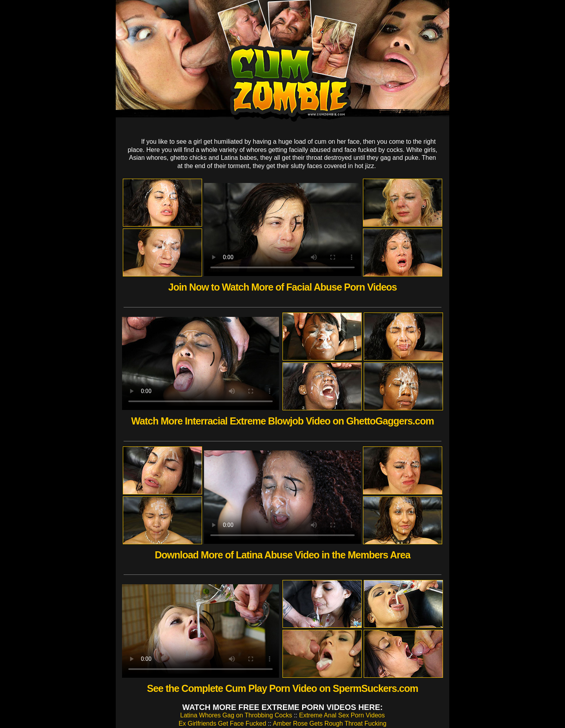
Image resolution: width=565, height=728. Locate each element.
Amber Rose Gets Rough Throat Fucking (330, 723)
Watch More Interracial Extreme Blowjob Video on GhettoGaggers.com (282, 421)
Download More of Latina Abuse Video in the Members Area (282, 555)
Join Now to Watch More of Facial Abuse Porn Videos (282, 287)
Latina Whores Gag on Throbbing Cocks (236, 715)
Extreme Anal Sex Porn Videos (342, 715)
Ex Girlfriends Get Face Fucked (222, 723)
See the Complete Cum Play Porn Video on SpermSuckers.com (283, 688)
